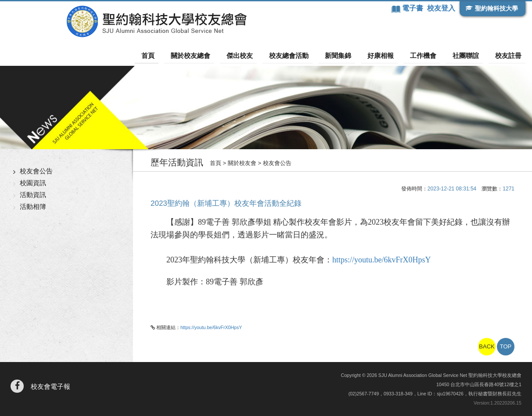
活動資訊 (33, 194)
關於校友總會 (216, 55)
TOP (506, 346)
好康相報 (392, 55)
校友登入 (440, 8)
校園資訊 (33, 182)
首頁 (177, 55)
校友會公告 (36, 170)
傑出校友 (261, 55)
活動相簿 (33, 206)
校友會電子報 (50, 386)
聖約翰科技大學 (495, 8)
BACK (487, 346)
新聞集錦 (352, 55)
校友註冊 (509, 55)
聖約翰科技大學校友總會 (108, 22)
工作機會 (431, 55)
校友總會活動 (307, 55)
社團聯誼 (470, 55)
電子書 (412, 8)
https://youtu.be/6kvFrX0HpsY (382, 260)
